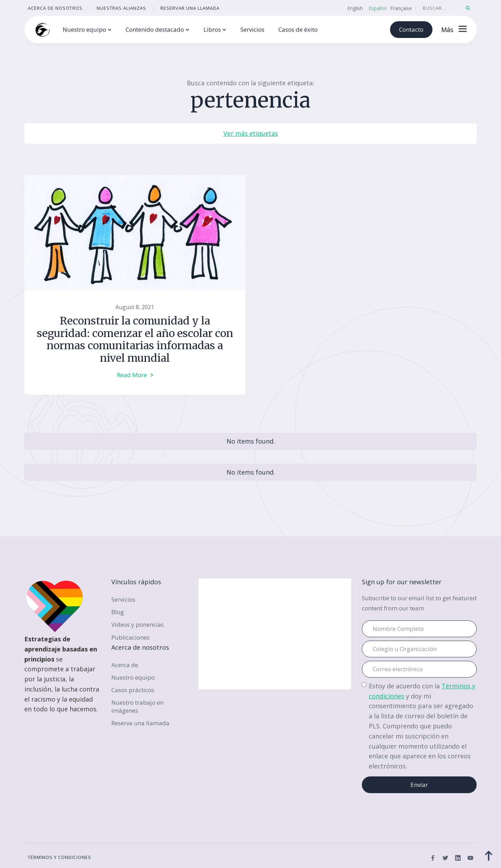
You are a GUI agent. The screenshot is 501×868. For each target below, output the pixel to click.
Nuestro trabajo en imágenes (137, 706)
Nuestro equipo (133, 677)
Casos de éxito (298, 29)
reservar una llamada (190, 8)
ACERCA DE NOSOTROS (55, 8)
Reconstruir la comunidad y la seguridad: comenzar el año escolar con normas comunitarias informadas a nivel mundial (135, 339)
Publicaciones (130, 637)
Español (378, 8)
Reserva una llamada (140, 723)
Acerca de (125, 665)
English (355, 8)
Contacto (411, 29)
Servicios (252, 29)
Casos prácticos (133, 690)
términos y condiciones (59, 857)
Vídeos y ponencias (138, 624)
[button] (87, 30)
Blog (118, 612)
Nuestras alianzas (121, 8)
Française (401, 8)
